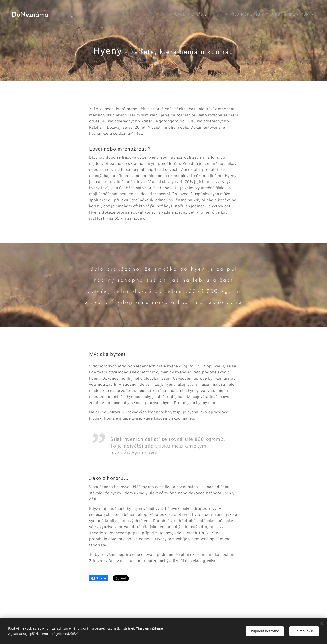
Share (99, 578)
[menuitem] (181, 14)
